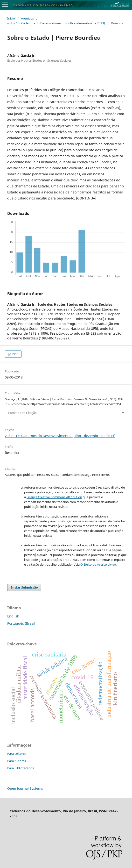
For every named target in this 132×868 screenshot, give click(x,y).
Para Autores (17, 761)
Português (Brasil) (22, 623)
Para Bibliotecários (21, 768)
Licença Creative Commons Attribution (54, 497)
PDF (15, 354)
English (13, 616)
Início (11, 18)
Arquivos (27, 18)
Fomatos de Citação (22, 413)
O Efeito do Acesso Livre (97, 564)
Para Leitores (17, 754)
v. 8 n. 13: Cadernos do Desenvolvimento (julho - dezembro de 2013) (56, 23)
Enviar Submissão (24, 587)
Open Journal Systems (25, 788)
